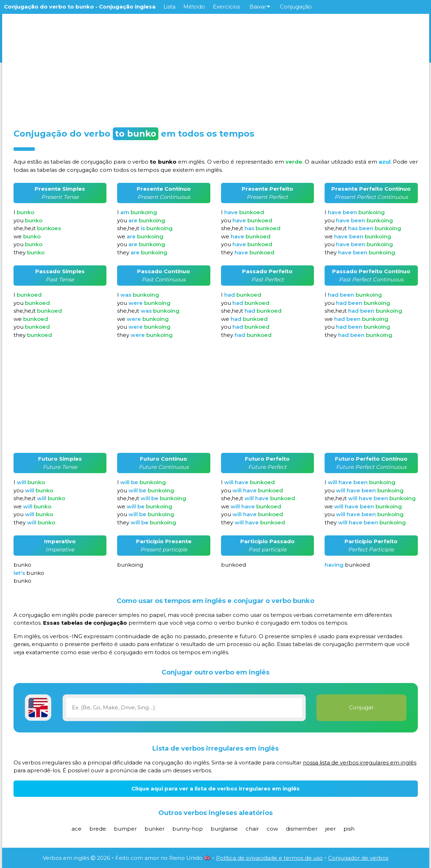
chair (252, 829)
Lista (169, 7)
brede (98, 829)
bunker (154, 829)
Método (194, 7)
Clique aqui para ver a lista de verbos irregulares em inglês (215, 788)
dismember (302, 829)
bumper (125, 829)
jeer (330, 829)
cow (272, 829)
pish (349, 829)
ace (77, 829)
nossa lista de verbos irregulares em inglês (360, 763)
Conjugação (296, 7)
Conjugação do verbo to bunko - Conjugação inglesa (80, 7)
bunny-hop (188, 829)
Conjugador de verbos (358, 858)
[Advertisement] (216, 68)
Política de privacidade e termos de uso (269, 858)
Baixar (260, 7)
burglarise (224, 829)
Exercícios (226, 7)
